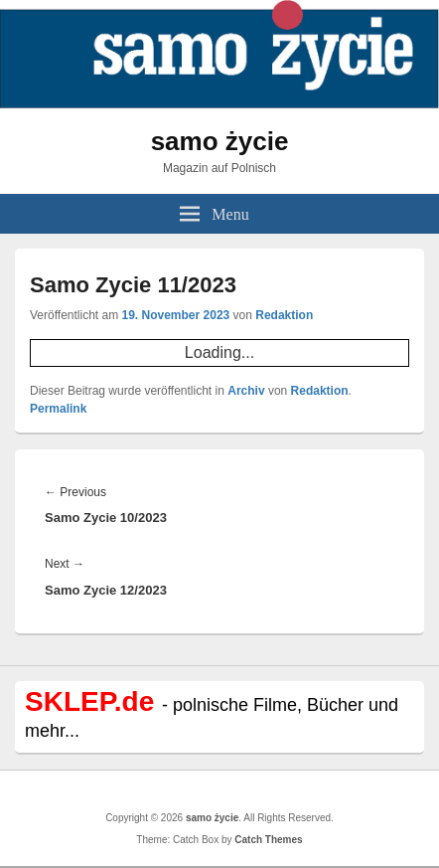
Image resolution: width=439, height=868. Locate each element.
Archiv (246, 391)
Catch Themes (268, 840)
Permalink (58, 409)
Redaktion (284, 315)
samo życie (220, 141)
